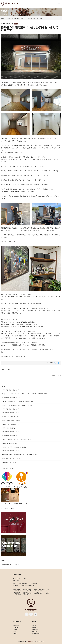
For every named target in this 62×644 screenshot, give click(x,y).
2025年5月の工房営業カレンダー (11, 458)
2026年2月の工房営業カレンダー (11, 413)
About (34, 625)
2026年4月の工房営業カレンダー (11, 398)
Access (15, 633)
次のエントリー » (57, 376)
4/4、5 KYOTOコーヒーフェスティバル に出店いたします (18, 401)
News (8, 18)
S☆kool (15, 629)
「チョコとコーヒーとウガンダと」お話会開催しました (16, 439)
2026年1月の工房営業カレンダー (11, 417)
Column (34, 627)
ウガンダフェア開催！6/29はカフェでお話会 (14, 447)
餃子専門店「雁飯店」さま (25, 166)
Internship (35, 629)
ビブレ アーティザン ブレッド (33, 171)
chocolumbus (31, 642)
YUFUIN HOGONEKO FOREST (11, 192)
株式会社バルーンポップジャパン (11, 564)
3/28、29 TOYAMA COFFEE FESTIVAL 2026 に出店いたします (19, 405)
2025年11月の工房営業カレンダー (11, 424)
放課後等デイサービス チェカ (21, 180)
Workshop (15, 627)
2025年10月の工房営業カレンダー (11, 428)
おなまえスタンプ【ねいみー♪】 (23, 159)
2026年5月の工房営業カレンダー (11, 390)
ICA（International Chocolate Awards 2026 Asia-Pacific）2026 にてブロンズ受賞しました (27, 394)
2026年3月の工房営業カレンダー (11, 409)
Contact (34, 631)
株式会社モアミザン (27, 175)
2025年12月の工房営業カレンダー (11, 420)
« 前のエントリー (5, 369)
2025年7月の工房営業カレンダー (11, 443)
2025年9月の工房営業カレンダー (11, 432)
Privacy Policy (36, 633)
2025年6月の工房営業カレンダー (11, 451)
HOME (2, 18)
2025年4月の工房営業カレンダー (11, 462)
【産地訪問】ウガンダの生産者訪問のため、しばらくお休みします (19, 455)
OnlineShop (16, 625)
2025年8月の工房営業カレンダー (11, 436)
